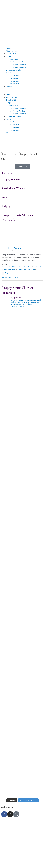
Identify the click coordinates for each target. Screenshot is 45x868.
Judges (9, 56)
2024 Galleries (14, 78)
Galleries (9, 73)
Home (8, 48)
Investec (36, 267)
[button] (22, 92)
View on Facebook (7, 277)
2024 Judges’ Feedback (17, 65)
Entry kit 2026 (11, 54)
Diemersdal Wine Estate (26, 270)
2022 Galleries (14, 84)
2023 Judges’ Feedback (17, 67)
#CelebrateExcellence (24, 267)
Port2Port (12, 270)
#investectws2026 (9, 267)
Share (17, 277)
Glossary (9, 86)
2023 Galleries (14, 81)
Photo (6, 273)
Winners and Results (14, 70)
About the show (12, 51)
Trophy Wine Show (15, 248)
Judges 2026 (13, 59)
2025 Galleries (14, 76)
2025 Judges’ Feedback (17, 62)
